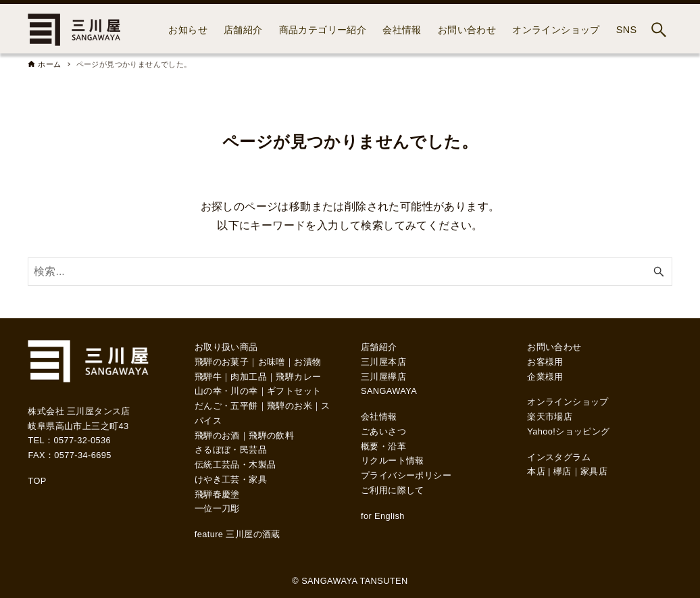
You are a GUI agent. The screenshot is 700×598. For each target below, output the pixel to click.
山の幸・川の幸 (226, 391)
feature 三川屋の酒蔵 (237, 534)
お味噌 (272, 362)
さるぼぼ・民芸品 (231, 450)
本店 (536, 471)
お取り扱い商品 (226, 347)
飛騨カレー (298, 377)
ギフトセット (294, 391)
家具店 (594, 471)
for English (383, 516)
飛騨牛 (208, 377)
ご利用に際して (393, 490)
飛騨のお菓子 (222, 362)
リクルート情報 (393, 460)
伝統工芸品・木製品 (235, 465)
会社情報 (379, 417)
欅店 (562, 471)
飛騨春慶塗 (217, 494)
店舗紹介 (379, 347)
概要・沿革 (383, 446)
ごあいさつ (383, 431)
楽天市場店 (550, 417)
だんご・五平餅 (226, 406)
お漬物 (307, 362)
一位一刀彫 (217, 508)
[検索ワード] (350, 272)
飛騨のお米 (290, 406)
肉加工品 (249, 377)
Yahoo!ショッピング (568, 431)
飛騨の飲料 (271, 435)
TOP (37, 481)
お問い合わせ (554, 347)
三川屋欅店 (383, 377)
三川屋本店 (383, 362)
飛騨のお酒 (217, 435)
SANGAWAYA (389, 391)
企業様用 (545, 377)
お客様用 (545, 362)
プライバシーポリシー (406, 475)
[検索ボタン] (659, 30)
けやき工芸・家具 (231, 479)
